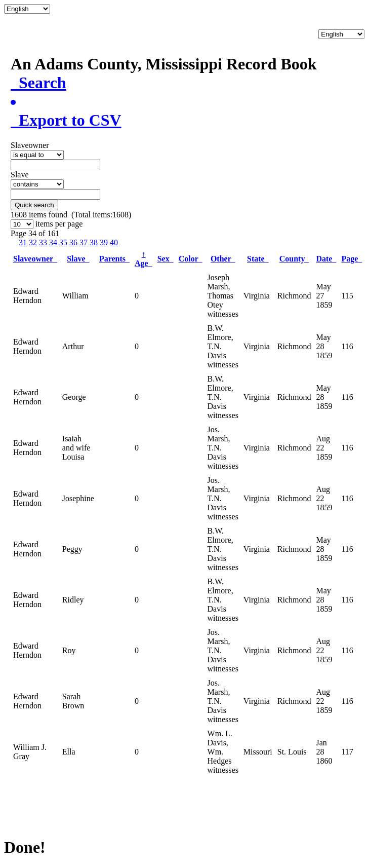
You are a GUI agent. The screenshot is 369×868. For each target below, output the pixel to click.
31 (23, 242)
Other (223, 259)
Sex (166, 259)
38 (94, 242)
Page (352, 259)
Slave (78, 259)
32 (33, 242)
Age (143, 259)
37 (84, 242)
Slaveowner (35, 259)
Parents (114, 259)
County (294, 259)
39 (104, 242)
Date (326, 259)
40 (114, 242)
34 (53, 242)
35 (63, 242)
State (258, 259)
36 (73, 242)
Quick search (34, 205)
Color (191, 259)
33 (43, 242)
